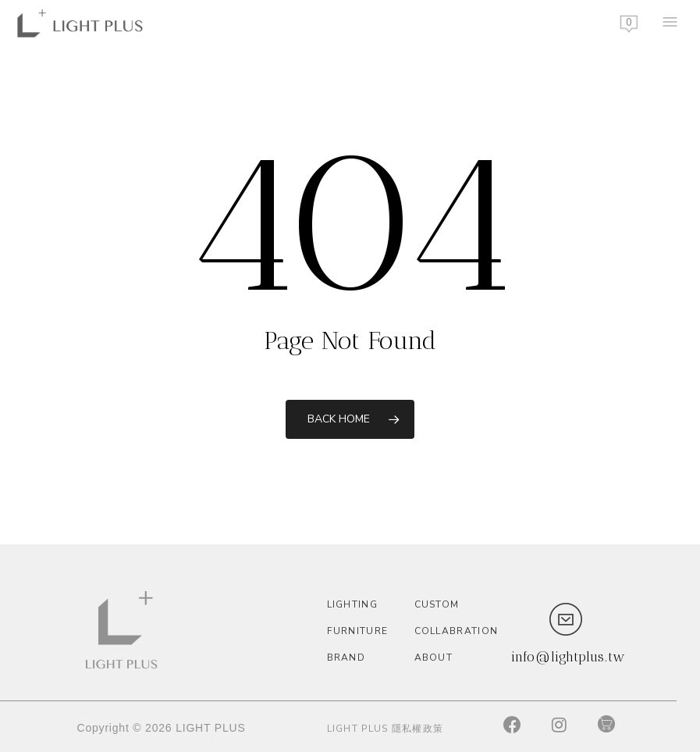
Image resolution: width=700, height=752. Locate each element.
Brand (346, 658)
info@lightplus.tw (568, 657)
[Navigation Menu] (669, 23)
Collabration (454, 631)
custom (437, 604)
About (434, 658)
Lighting (352, 604)
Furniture (358, 631)
